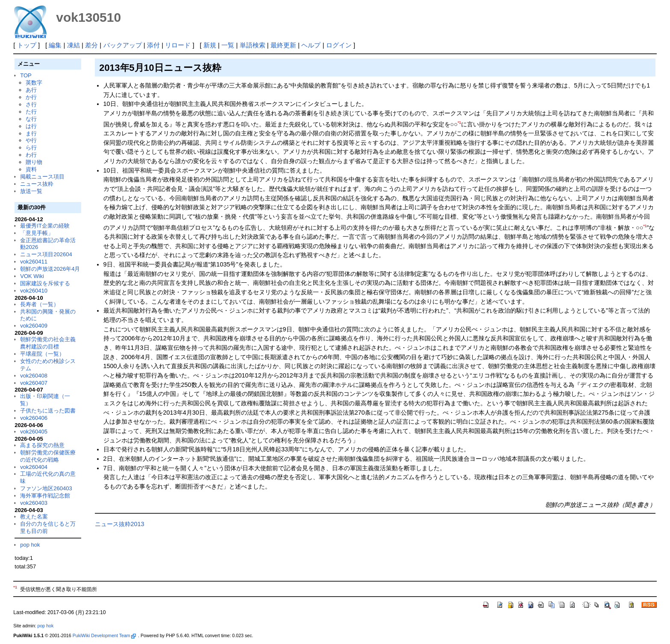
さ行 (31, 104)
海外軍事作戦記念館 (45, 496)
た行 (31, 112)
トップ (27, 45)
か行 (31, 97)
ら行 (31, 148)
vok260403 (34, 503)
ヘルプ (311, 45)
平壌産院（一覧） (42, 354)
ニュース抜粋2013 (120, 524)
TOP (26, 75)
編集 (55, 45)
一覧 (228, 45)
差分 (91, 45)
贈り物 (34, 162)
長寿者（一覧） (40, 304)
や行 (31, 140)
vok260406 (34, 418)
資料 (31, 169)
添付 (153, 45)
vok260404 (34, 467)
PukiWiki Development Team (104, 635)
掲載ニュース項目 (42, 177)
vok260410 (34, 291)
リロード (178, 45)
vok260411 (34, 262)
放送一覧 (31, 191)
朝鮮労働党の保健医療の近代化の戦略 (48, 456)
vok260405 (34, 432)
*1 (459, 123)
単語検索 (253, 45)
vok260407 (34, 383)
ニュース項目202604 (46, 254)
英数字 (34, 83)
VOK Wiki (32, 276)
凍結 (73, 45)
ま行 (31, 133)
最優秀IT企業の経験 (45, 226)
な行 (31, 119)
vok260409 (34, 326)
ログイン (339, 45)
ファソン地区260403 (46, 488)
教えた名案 (34, 517)
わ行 (31, 155)
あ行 (31, 90)
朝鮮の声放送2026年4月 (50, 269)
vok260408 (34, 376)
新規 (210, 45)
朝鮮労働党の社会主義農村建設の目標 (48, 343)
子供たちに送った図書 (48, 411)
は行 (31, 126)
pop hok (30, 545)
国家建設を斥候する (45, 283)
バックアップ (123, 45)
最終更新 (283, 45)
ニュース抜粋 (37, 184)
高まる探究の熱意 (42, 445)
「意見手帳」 (37, 233)
